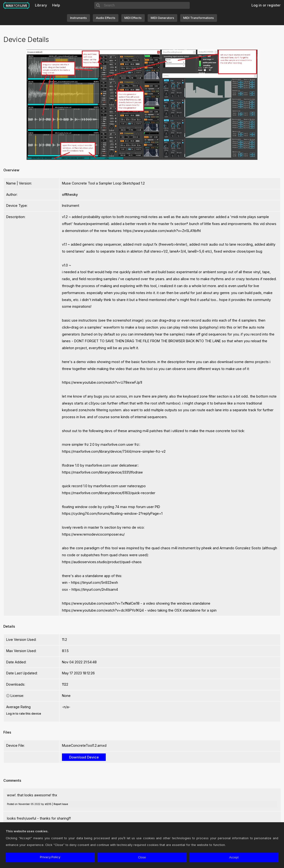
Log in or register (266, 5)
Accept (234, 857)
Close (142, 857)
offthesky (70, 194)
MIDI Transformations (199, 18)
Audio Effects (106, 18)
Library (41, 5)
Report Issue (61, 804)
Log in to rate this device (24, 714)
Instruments (78, 18)
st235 (48, 804)
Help (56, 5)
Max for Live (17, 6)
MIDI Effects (133, 18)
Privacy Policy (50, 857)
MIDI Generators (162, 18)
